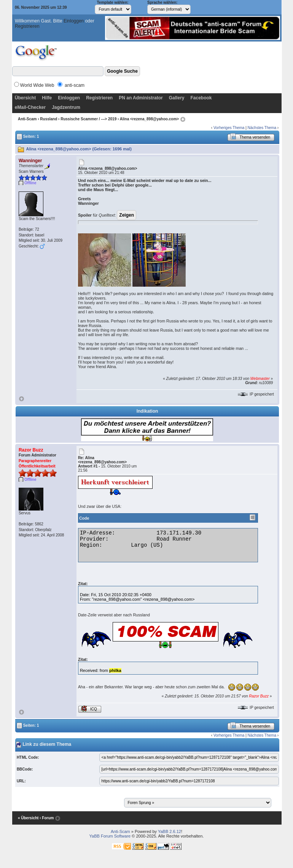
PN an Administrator (141, 98)
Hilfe (47, 98)
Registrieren (27, 26)
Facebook (201, 98)
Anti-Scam (27, 119)
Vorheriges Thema (229, 128)
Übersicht (25, 98)
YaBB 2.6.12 (170, 831)
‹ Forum (47, 818)
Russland (49, 119)
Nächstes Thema (262, 128)
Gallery (177, 98)
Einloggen (74, 21)
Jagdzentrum (66, 107)
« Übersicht (28, 818)
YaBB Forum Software (110, 836)
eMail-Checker (30, 107)
